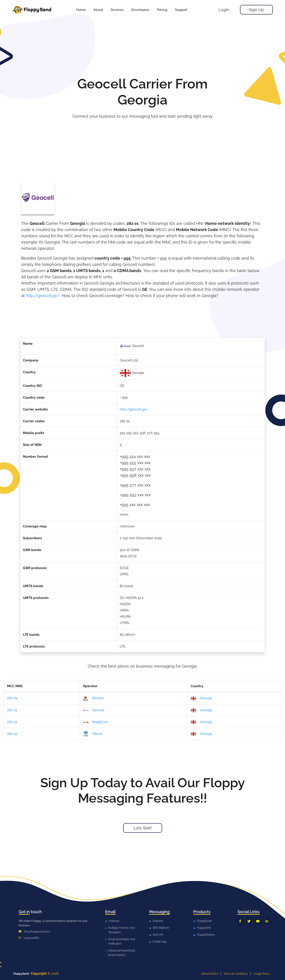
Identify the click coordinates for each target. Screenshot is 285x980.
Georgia (201, 698)
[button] (117, 10)
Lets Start (143, 828)
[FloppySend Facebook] (240, 921)
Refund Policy (210, 974)
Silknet (93, 734)
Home (81, 10)
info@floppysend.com (37, 932)
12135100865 (31, 938)
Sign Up (256, 10)
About (98, 10)
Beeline (93, 699)
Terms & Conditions (236, 974)
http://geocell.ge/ (43, 296)
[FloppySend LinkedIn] (267, 921)
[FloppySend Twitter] (249, 921)
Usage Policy (262, 974)
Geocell (94, 710)
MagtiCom (95, 722)
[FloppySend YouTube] (258, 921)
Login (224, 10)
